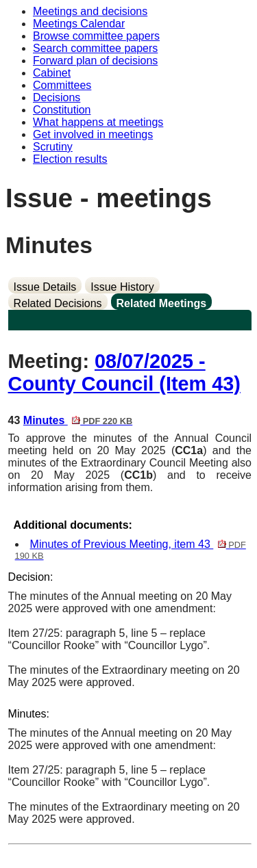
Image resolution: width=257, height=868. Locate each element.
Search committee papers (95, 48)
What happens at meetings (98, 122)
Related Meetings (162, 303)
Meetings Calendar (79, 24)
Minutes (78, 420)
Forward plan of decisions (95, 61)
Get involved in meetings (93, 134)
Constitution (62, 110)
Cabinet (52, 73)
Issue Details (45, 287)
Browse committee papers (96, 36)
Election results (70, 159)
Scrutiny (53, 147)
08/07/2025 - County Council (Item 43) (124, 372)
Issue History (122, 287)
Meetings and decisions (90, 11)
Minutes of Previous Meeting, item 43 (131, 550)
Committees (62, 85)
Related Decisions (58, 303)
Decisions (57, 97)
